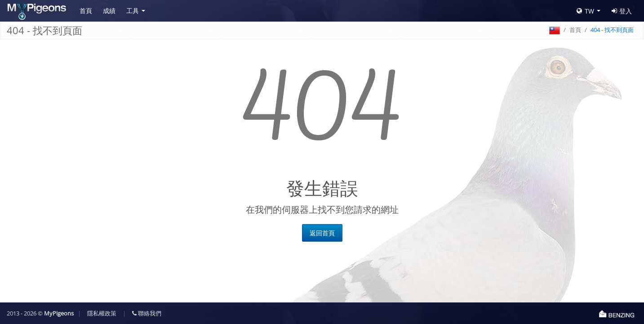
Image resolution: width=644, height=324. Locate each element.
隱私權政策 (102, 313)
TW (585, 11)
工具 (133, 11)
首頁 (86, 11)
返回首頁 (322, 233)
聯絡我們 (147, 313)
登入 (622, 11)
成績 (109, 11)
